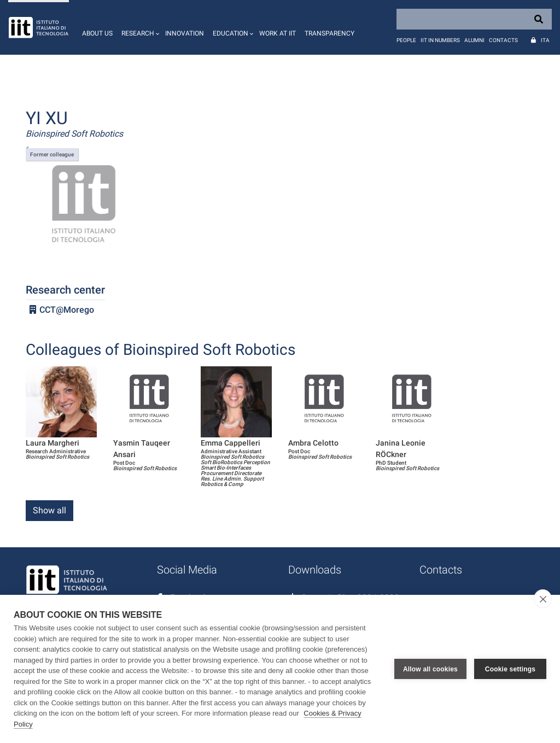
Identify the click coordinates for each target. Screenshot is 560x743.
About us (97, 33)
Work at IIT (278, 33)
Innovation (185, 33)
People (406, 40)
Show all (49, 510)
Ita (545, 40)
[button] (139, 27)
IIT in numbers (440, 40)
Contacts (503, 40)
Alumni (474, 40)
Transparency (329, 33)
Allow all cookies (430, 669)
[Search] (474, 19)
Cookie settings (510, 669)
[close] (543, 599)
